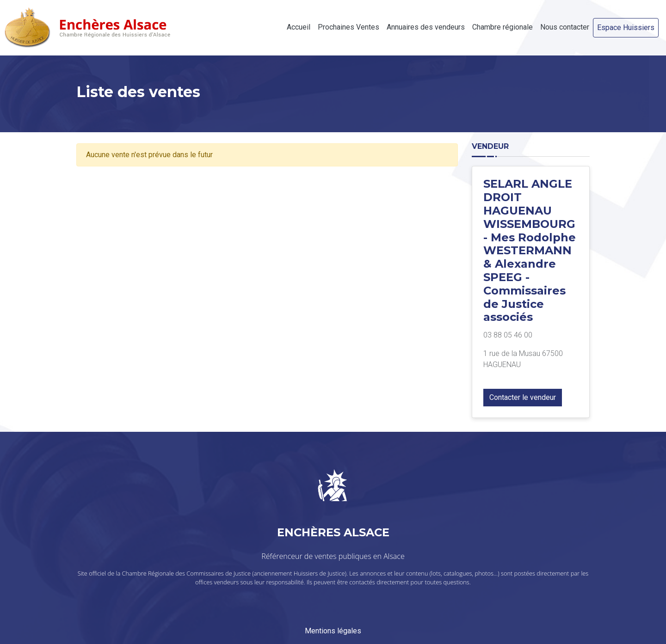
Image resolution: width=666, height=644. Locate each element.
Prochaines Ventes (348, 27)
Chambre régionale (503, 27)
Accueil (299, 27)
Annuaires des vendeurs (426, 27)
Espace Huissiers (626, 28)
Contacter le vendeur (523, 397)
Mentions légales (333, 631)
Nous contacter (565, 27)
